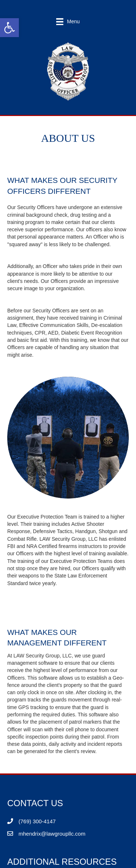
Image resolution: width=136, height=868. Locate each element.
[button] (9, 28)
